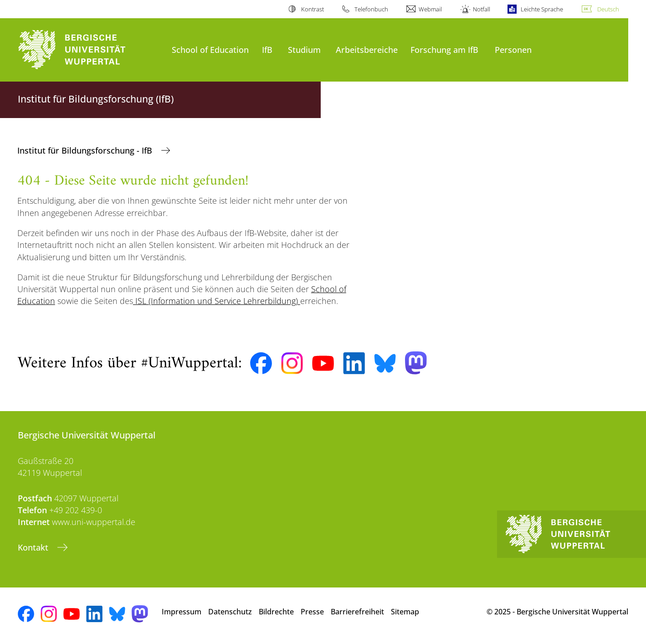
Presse (312, 612)
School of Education (210, 49)
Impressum (182, 612)
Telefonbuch (371, 9)
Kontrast (313, 9)
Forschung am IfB (444, 49)
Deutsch (608, 9)
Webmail (430, 9)
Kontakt (34, 547)
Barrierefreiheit (357, 612)
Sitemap (405, 612)
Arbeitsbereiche (367, 49)
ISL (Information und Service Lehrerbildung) (217, 301)
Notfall (482, 9)
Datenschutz (230, 612)
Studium (304, 49)
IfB (267, 49)
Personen (513, 49)
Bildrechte (276, 612)
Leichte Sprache (542, 9)
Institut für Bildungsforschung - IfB (86, 150)
